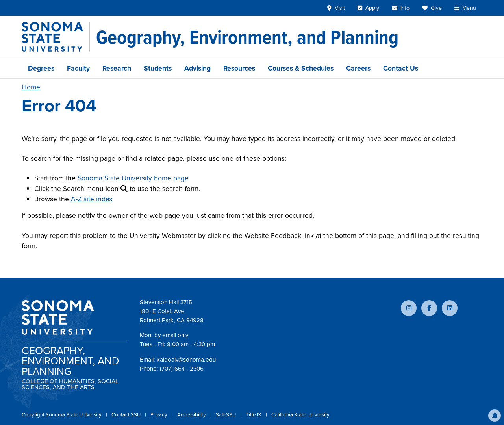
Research (117, 68)
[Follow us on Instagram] (409, 308)
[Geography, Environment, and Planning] (247, 37)
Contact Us (401, 68)
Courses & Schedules (301, 68)
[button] (495, 416)
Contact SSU (127, 415)
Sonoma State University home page (133, 178)
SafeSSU (226, 415)
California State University (300, 415)
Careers (358, 68)
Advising (197, 68)
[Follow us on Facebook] (429, 308)
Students (158, 68)
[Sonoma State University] (56, 37)
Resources (239, 68)
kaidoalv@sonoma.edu (186, 360)
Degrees (41, 68)
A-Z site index (92, 199)
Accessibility (192, 415)
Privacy (159, 415)
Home (31, 87)
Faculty (78, 68)
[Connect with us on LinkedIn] (450, 308)
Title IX (254, 415)
